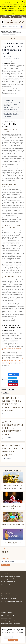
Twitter (13, 378)
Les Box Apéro (5, 604)
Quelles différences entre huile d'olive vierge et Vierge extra (13, 428)
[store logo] (11, 22)
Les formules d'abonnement (9, 596)
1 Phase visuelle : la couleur (13, 102)
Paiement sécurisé (6, 618)
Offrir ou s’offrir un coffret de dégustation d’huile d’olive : (11, 115)
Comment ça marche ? (8, 579)
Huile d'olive (16, 59)
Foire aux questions (7, 584)
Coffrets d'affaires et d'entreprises (11, 624)
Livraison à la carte (7, 613)
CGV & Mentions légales (8, 582)
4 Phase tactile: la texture (13, 111)
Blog (7, 31)
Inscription (5, 565)
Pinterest (13, 385)
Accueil (3, 31)
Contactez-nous (6, 587)
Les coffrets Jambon (12, 601)
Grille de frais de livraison (8, 615)
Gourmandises (14, 31)
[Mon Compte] (20, 22)
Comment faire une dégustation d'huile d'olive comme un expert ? (12, 33)
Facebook (14, 375)
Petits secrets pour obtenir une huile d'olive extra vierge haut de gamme (13, 404)
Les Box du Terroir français (9, 598)
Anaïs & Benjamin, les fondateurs (11, 576)
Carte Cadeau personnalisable (10, 621)
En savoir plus (6, 634)
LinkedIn (13, 381)
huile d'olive (11, 390)
